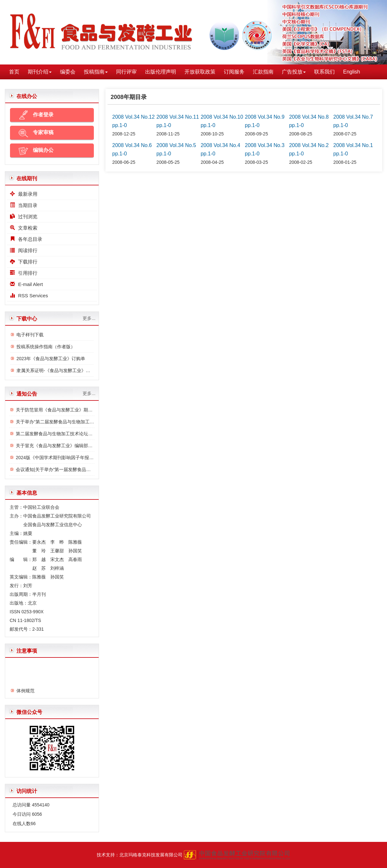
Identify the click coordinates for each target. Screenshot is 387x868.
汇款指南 (263, 72)
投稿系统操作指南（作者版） (46, 347)
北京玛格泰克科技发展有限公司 (151, 855)
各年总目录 (26, 239)
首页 (14, 72)
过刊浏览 (24, 217)
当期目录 (24, 205)
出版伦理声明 (161, 72)
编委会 (68, 72)
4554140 (41, 805)
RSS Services (29, 296)
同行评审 (126, 72)
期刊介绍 (40, 72)
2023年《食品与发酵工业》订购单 (51, 359)
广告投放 (294, 72)
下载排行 (24, 262)
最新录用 (24, 194)
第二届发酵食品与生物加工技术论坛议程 (56, 434)
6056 (37, 814)
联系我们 (324, 72)
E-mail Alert (26, 284)
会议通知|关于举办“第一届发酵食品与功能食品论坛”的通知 (74, 469)
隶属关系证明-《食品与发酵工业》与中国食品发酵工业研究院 (78, 370)
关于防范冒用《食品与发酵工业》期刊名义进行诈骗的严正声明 (79, 410)
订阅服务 (234, 72)
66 (33, 824)
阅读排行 (24, 250)
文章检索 (24, 228)
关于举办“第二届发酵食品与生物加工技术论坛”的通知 (69, 422)
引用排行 (24, 273)
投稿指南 (96, 72)
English (352, 72)
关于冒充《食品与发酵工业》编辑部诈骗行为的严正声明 (72, 446)
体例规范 (25, 692)
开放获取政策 (200, 72)
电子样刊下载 (30, 335)
